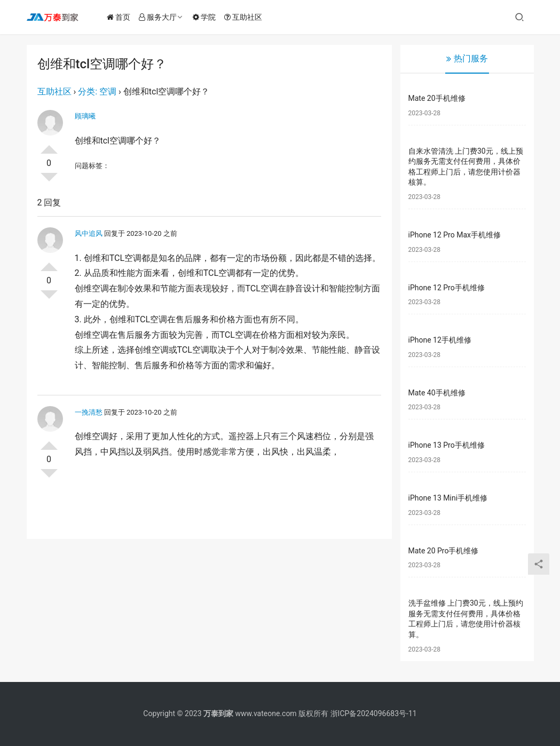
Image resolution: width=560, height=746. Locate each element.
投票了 (49, 145)
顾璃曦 (85, 116)
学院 (207, 17)
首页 (122, 17)
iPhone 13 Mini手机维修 (448, 498)
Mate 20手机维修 (437, 98)
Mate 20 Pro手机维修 (444, 551)
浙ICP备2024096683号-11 (374, 713)
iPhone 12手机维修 (440, 340)
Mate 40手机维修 (437, 393)
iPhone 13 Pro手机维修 (447, 445)
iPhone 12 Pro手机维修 (447, 288)
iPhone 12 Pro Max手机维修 (455, 235)
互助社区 (246, 17)
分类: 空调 (97, 92)
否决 (49, 181)
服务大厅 (161, 17)
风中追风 (89, 233)
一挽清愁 (89, 412)
